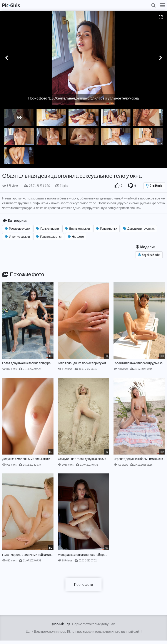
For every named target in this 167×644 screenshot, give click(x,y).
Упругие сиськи (17, 237)
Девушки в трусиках (139, 229)
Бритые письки (77, 229)
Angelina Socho (149, 255)
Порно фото (84, 584)
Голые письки (48, 229)
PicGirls (11, 5)
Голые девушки (17, 229)
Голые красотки (49, 237)
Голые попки (107, 229)
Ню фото (76, 237)
